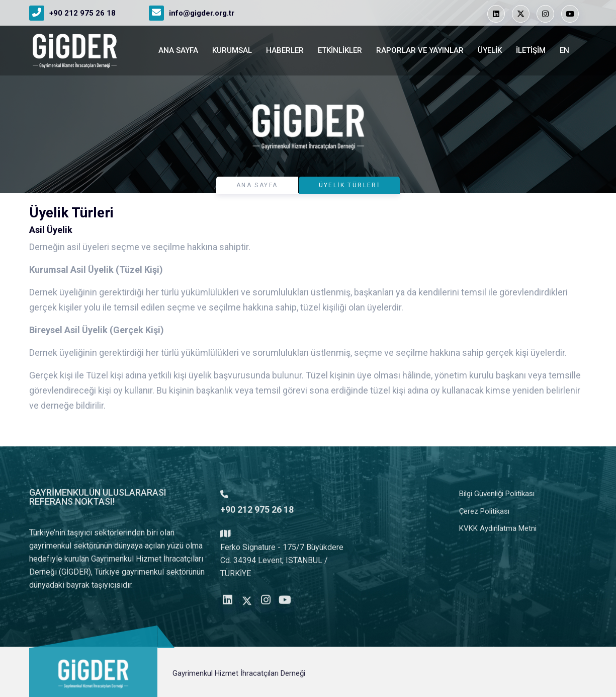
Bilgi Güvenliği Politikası (497, 498)
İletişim (531, 50)
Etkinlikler (340, 50)
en (564, 50)
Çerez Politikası (484, 516)
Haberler (285, 50)
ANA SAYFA (178, 50)
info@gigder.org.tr (202, 13)
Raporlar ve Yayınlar (420, 50)
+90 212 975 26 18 (82, 13)
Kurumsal (232, 50)
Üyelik (490, 50)
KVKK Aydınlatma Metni (498, 533)
